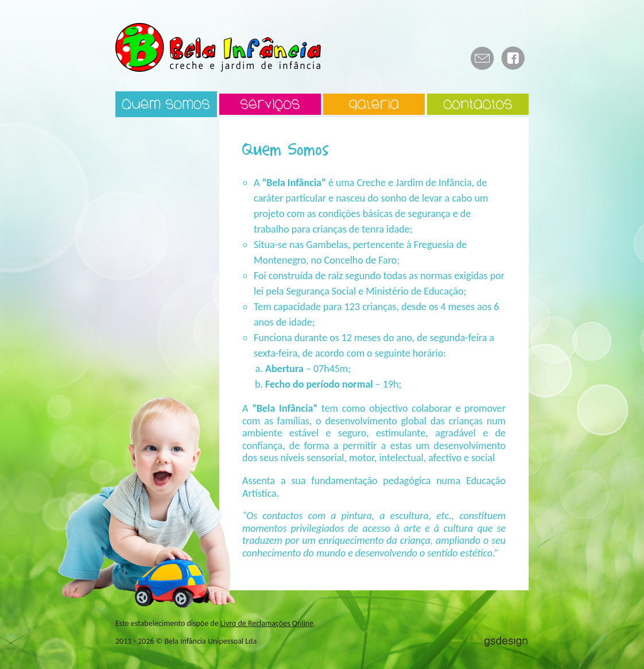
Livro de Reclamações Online (267, 623)
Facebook (513, 59)
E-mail (482, 59)
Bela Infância (218, 47)
